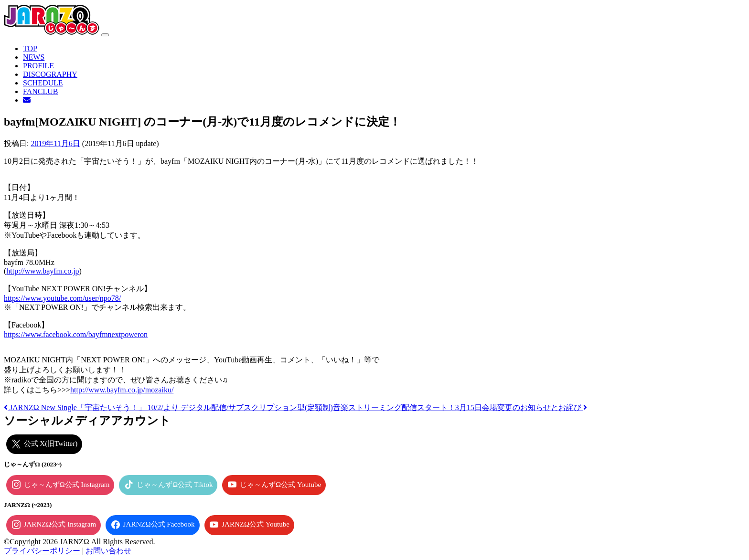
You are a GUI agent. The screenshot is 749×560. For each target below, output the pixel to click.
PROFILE (38, 66)
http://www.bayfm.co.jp (43, 271)
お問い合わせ (108, 551)
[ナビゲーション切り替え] (105, 35)
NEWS (34, 57)
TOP (30, 48)
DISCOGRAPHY (50, 74)
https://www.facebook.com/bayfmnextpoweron (76, 334)
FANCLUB (41, 91)
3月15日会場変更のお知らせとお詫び (521, 407)
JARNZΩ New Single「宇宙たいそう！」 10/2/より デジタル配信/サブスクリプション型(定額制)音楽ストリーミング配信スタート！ (230, 407)
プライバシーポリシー (42, 551)
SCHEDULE (43, 83)
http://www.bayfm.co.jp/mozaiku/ (122, 390)
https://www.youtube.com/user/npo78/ (62, 298)
